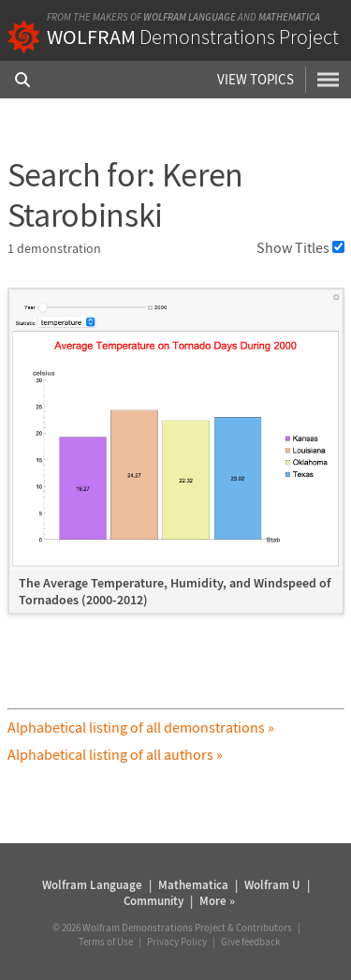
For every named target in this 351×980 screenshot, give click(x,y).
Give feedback (250, 942)
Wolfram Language (190, 17)
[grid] (176, 460)
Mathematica (289, 17)
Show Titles (300, 247)
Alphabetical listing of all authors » (115, 754)
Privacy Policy (177, 942)
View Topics (256, 79)
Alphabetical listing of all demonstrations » (141, 727)
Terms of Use (106, 942)
